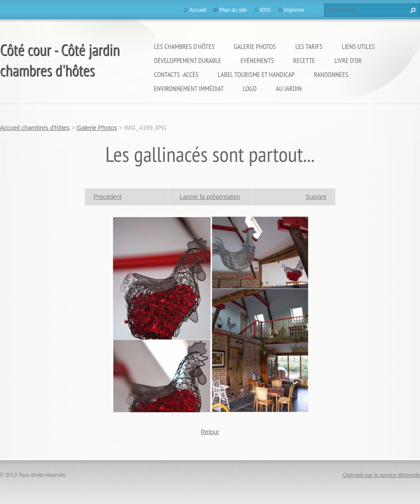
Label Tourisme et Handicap (256, 74)
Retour (210, 432)
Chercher (412, 10)
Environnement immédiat (189, 88)
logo (250, 88)
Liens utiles (358, 46)
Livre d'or (348, 60)
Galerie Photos (255, 46)
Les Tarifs (309, 46)
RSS (265, 10)
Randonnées (331, 74)
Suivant (316, 197)
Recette (304, 60)
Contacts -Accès (176, 74)
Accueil (198, 10)
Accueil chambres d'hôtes (35, 128)
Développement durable (188, 60)
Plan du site (233, 10)
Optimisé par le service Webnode (381, 475)
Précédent (108, 197)
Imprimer (294, 10)
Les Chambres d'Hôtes (184, 46)
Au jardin (289, 88)
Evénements (257, 60)
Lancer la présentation (210, 197)
